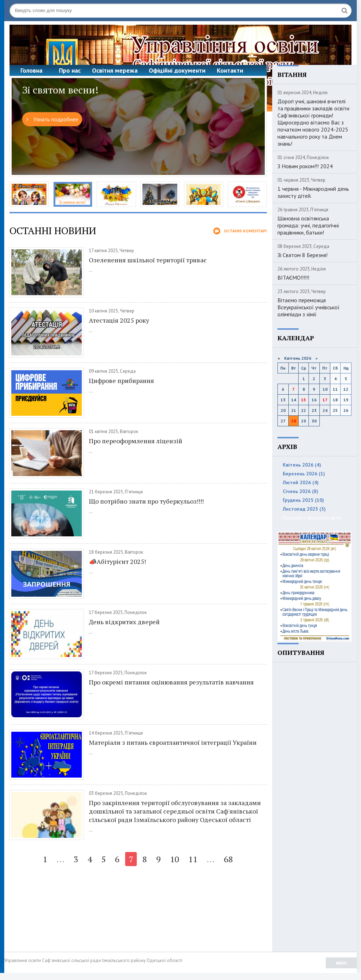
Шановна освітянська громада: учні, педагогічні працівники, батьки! (308, 225)
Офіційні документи (177, 70)
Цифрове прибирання (121, 381)
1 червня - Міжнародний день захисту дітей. (313, 192)
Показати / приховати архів (312, 518)
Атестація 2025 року (119, 320)
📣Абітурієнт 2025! (117, 561)
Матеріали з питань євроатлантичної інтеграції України (173, 742)
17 (325, 400)
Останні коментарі (240, 231)
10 (175, 859)
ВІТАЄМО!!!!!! (293, 278)
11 (193, 859)
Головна (31, 70)
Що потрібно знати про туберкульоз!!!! (146, 501)
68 (228, 859)
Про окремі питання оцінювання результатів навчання (171, 682)
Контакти (230, 70)
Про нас (70, 70)
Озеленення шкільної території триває (148, 260)
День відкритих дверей (124, 622)
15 (304, 400)
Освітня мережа (115, 70)
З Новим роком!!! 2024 (305, 166)
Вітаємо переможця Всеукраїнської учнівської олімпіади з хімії (308, 307)
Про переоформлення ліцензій (136, 441)
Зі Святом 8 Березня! (302, 255)
